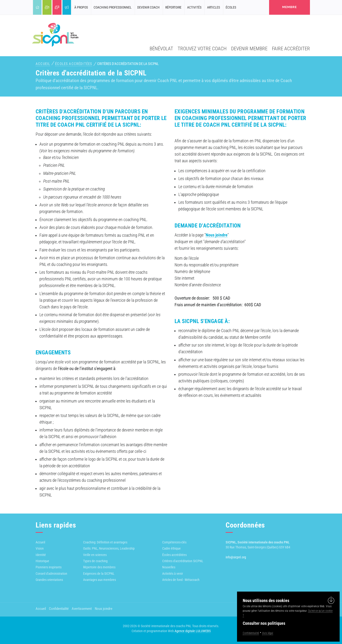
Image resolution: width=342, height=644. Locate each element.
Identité (41, 555)
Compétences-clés (174, 542)
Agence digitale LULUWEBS (193, 631)
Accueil (43, 64)
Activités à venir (173, 574)
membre (290, 7)
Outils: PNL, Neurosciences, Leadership (109, 548)
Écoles (231, 7)
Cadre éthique (171, 548)
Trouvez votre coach (202, 49)
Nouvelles (169, 567)
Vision (40, 548)
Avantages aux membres (100, 580)
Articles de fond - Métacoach (181, 580)
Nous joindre (217, 235)
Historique (42, 561)
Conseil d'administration (51, 574)
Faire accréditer (291, 49)
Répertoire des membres (99, 567)
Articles (214, 7)
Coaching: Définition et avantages (105, 542)
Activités (194, 7)
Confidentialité (59, 609)
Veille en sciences (95, 555)
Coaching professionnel (113, 7)
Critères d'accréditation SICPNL (183, 561)
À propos (81, 7)
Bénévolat (161, 49)
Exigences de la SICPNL (99, 574)
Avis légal (268, 633)
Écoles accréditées (74, 64)
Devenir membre (249, 49)
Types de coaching (95, 561)
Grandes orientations (49, 580)
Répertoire (173, 7)
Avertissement (82, 609)
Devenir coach (148, 7)
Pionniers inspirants (49, 567)
